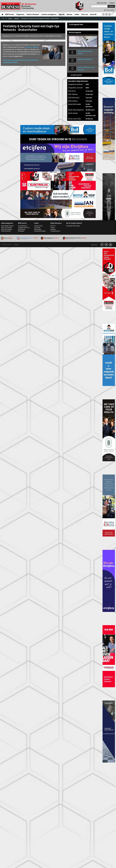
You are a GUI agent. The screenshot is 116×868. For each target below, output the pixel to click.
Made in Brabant (33, 15)
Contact (53, 228)
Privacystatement (55, 231)
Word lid (93, 15)
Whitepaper (21, 231)
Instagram (106, 245)
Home (2, 14)
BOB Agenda (22, 229)
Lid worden (37, 228)
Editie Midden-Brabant (7, 226)
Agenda (62, 15)
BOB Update (38, 229)
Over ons (85, 15)
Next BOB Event (23, 226)
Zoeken (111, 6)
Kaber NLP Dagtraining (85, 59)
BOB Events (10, 15)
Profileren (112, 3)
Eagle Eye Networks (32, 47)
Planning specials (6, 231)
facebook (102, 245)
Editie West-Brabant (7, 229)
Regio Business (19, 6)
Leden (77, 15)
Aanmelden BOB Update (73, 226)
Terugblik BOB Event (24, 228)
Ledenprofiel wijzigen (40, 231)
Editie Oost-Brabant (6, 228)
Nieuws (69, 15)
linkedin (111, 245)
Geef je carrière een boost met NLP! (86, 68)
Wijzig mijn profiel (102, 3)
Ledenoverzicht (38, 226)
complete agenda (76, 75)
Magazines (20, 15)
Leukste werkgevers (49, 15)
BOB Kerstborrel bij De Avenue (85, 52)
